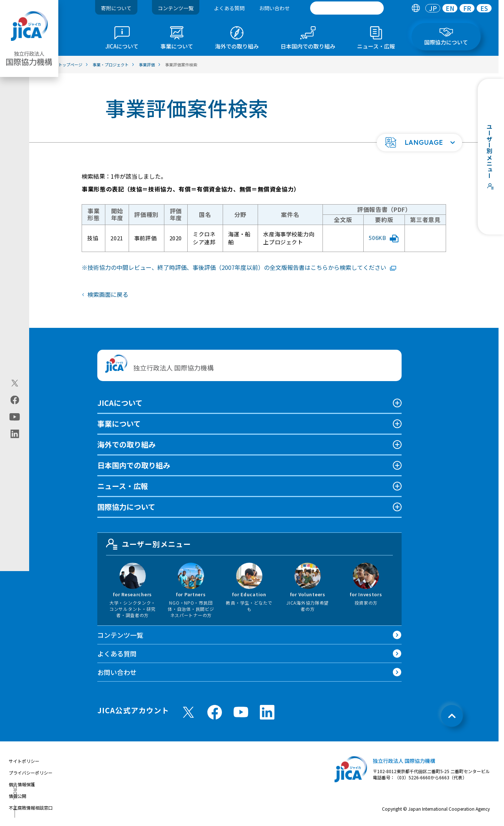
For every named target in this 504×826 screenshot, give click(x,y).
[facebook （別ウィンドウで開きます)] (215, 712)
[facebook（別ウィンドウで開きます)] (15, 400)
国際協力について (126, 507)
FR (467, 8)
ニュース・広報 (123, 486)
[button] (419, 143)
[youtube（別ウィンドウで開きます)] (15, 417)
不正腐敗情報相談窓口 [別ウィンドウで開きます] (31, 808)
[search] (347, 8)
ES (484, 8)
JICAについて (120, 403)
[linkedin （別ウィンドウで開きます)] (267, 712)
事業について (119, 424)
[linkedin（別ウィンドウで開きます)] (15, 434)
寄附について (116, 8)
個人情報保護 (22, 784)
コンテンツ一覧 (176, 8)
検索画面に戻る (108, 294)
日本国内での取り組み (134, 465)
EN (450, 8)
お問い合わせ (274, 8)
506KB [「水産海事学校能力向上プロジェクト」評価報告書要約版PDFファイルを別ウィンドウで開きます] (384, 238)
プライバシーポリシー (31, 773)
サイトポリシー (24, 761)
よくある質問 (229, 8)
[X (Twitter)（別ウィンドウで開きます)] (15, 383)
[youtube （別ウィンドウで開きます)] (241, 712)
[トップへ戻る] (452, 716)
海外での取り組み (126, 444)
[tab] (416, 8)
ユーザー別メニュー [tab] (149, 544)
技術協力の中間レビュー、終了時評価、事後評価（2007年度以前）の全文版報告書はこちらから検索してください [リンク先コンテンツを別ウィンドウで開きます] (242, 267)
